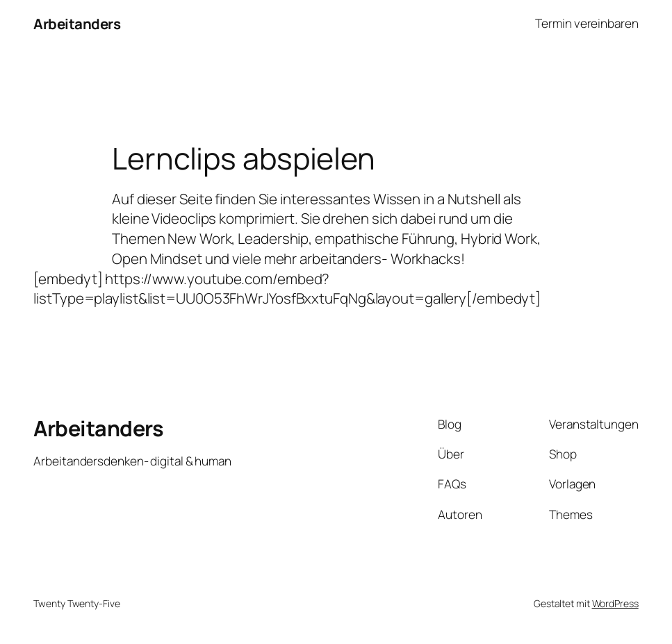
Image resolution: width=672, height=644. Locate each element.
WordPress (615, 603)
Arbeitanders (77, 24)
